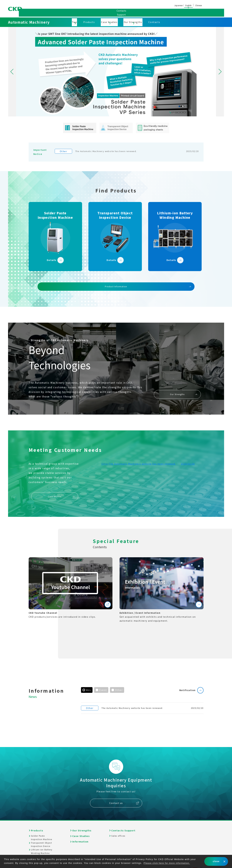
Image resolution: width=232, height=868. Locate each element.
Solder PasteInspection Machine (42, 827)
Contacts (154, 22)
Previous (12, 72)
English (188, 5)
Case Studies (109, 22)
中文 (198, 6)
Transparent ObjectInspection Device (42, 834)
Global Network (155, 12)
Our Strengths (133, 22)
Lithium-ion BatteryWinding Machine (42, 840)
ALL (89, 681)
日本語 (178, 6)
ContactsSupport (215, 9)
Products (89, 22)
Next (220, 72)
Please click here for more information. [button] (167, 863)
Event (103, 681)
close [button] (216, 861)
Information (80, 831)
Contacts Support (123, 820)
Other (119, 681)
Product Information (116, 277)
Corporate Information (95, 12)
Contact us (116, 792)
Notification (187, 681)
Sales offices (127, 12)
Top (74, 22)
